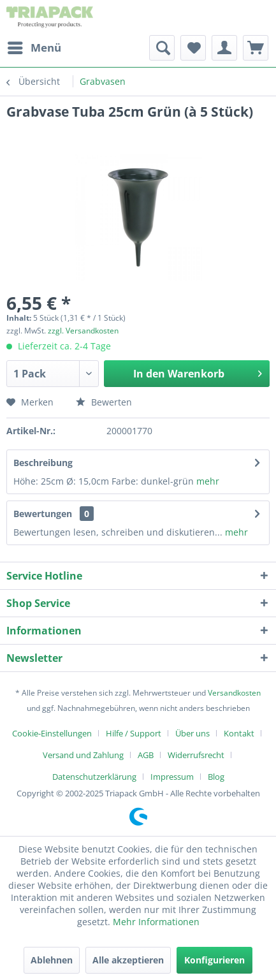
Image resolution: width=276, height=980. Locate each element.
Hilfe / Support (134, 733)
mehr (208, 481)
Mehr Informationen (156, 922)
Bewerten (104, 402)
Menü (34, 46)
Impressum (172, 777)
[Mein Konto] (224, 48)
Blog (216, 777)
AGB (146, 755)
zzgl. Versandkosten (83, 331)
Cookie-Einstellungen (52, 733)
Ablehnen (52, 960)
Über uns (192, 733)
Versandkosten (234, 693)
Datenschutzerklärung (94, 777)
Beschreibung (43, 463)
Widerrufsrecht (196, 755)
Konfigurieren (214, 960)
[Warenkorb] (256, 48)
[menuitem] (34, 48)
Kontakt (239, 733)
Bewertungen (43, 514)
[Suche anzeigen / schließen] (162, 48)
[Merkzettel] (193, 48)
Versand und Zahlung (83, 755)
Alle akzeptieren (128, 960)
